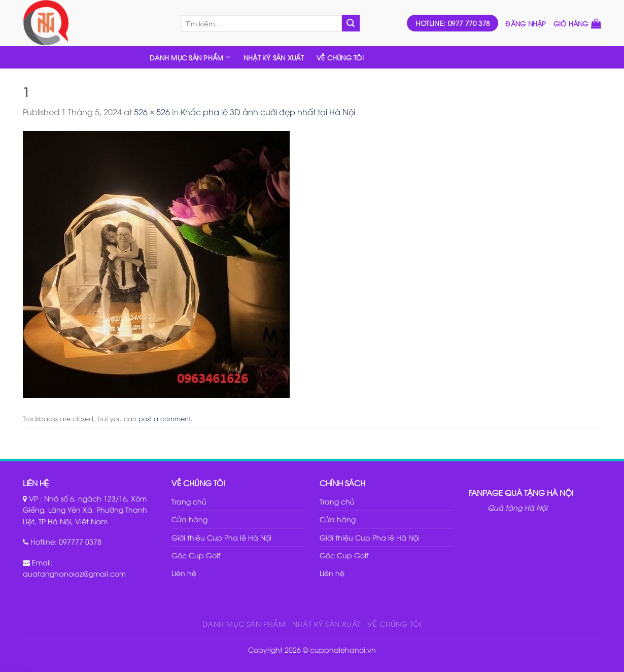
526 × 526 (152, 112)
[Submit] (351, 23)
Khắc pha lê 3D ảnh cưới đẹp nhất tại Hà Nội (268, 112)
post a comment (165, 418)
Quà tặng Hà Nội (517, 507)
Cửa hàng (189, 519)
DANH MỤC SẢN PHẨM (190, 57)
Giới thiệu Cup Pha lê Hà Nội (221, 537)
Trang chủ (189, 501)
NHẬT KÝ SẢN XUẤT (273, 57)
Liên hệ (184, 573)
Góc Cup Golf (196, 555)
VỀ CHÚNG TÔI (340, 57)
